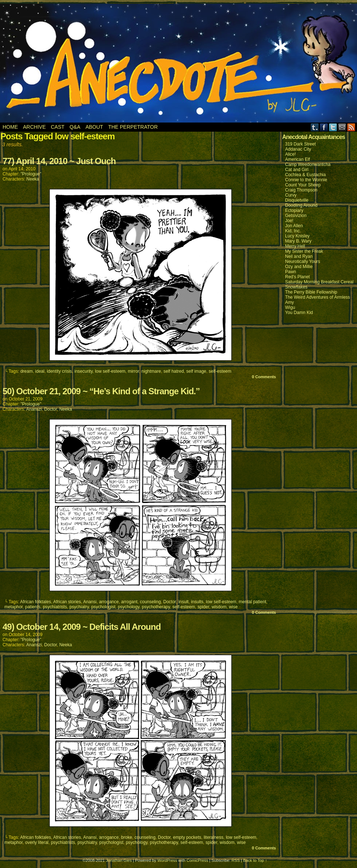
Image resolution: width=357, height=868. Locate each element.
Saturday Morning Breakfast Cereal (319, 282)
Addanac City (298, 149)
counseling (150, 602)
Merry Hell (295, 246)
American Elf (297, 159)
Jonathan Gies (119, 860)
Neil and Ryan (299, 256)
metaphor (14, 607)
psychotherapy (156, 607)
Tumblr (315, 127)
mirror (133, 371)
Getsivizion (296, 216)
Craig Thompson (301, 190)
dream (27, 371)
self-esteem (220, 371)
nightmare (151, 371)
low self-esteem (110, 371)
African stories (67, 602)
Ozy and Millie (299, 267)
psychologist (103, 607)
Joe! (289, 221)
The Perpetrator (133, 127)
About (94, 127)
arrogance (109, 602)
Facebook (324, 127)
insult (184, 602)
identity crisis (59, 371)
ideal (40, 371)
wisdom (219, 607)
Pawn (291, 272)
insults (197, 602)
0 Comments (264, 377)
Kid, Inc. (293, 231)
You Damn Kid (299, 313)
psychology (129, 607)
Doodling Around (301, 205)
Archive (34, 127)
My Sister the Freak (304, 251)
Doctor (51, 409)
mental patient (252, 602)
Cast (57, 127)
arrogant (129, 602)
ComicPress (197, 860)
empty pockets (187, 837)
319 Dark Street (300, 144)
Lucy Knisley (297, 236)
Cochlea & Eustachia (305, 175)
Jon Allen (294, 226)
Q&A (75, 127)
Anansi (90, 602)
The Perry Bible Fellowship (311, 292)
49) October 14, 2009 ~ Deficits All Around (82, 627)
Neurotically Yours (303, 261)
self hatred (174, 371)
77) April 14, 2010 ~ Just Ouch (59, 161)
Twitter (333, 127)
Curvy (291, 195)
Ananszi (34, 409)
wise (233, 607)
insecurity (84, 371)
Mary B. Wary (298, 241)
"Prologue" (31, 174)
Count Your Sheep (303, 185)
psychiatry (79, 607)
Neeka (33, 179)
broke (127, 837)
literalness (214, 837)
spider (203, 607)
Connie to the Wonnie (306, 180)
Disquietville (297, 200)
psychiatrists (55, 607)
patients (33, 607)
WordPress (167, 860)
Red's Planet (297, 277)
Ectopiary (294, 210)
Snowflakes (296, 287)
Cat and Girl (297, 170)
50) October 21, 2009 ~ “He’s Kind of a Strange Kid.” (101, 391)
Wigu (290, 307)
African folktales (36, 602)
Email (342, 127)
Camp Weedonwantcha (308, 164)
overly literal (37, 842)
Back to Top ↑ (255, 860)
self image (196, 371)
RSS (351, 127)
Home (10, 127)
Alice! (290, 154)
